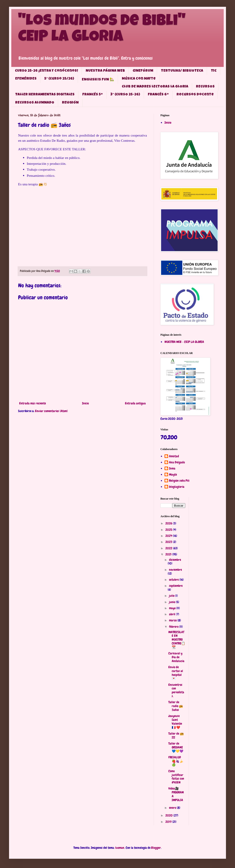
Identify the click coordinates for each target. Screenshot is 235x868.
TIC (214, 71)
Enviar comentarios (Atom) (51, 411)
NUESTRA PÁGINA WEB (105, 71)
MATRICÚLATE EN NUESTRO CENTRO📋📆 (177, 640)
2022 (169, 548)
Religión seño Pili (179, 481)
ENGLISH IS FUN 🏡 (98, 80)
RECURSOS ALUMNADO (35, 103)
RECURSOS (205, 87)
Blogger (156, 848)
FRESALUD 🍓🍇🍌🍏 (176, 761)
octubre (174, 580)
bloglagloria (177, 487)
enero (173, 808)
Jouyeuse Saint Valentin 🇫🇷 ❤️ (175, 722)
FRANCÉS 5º (93, 95)
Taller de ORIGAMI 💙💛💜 (176, 747)
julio (172, 596)
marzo (173, 620)
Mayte (173, 475)
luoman (120, 848)
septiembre (176, 586)
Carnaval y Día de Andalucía (176, 657)
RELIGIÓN (70, 103)
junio (172, 602)
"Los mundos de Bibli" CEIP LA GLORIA (102, 30)
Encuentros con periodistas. (176, 690)
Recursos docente (195, 95)
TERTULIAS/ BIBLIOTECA (182, 71)
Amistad (174, 456)
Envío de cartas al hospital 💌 (176, 673)
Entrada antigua (135, 403)
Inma (172, 468)
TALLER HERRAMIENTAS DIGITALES (45, 95)
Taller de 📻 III (176, 735)
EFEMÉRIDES (26, 79)
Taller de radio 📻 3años (176, 706)
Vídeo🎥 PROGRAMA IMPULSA (176, 794)
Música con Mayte (139, 79)
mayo (173, 608)
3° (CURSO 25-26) (125, 95)
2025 (169, 530)
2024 (169, 536)
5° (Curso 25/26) (59, 79)
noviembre (175, 570)
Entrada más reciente (33, 403)
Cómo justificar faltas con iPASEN (176, 777)
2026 (169, 523)
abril (172, 614)
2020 (169, 815)
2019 (169, 822)
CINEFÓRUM (143, 71)
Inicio (85, 403)
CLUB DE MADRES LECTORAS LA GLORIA (155, 87)
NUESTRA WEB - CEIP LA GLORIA (184, 342)
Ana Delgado (177, 462)
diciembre (175, 560)
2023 (169, 542)
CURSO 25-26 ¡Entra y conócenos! (46, 71)
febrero (174, 627)
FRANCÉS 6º (158, 95)
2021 (169, 554)
